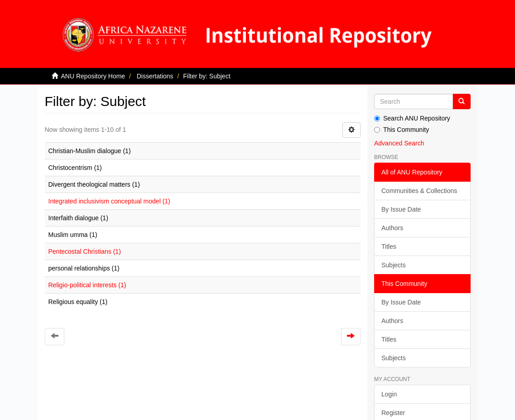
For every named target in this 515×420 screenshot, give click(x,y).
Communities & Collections (419, 191)
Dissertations (155, 76)
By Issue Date (401, 209)
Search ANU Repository (412, 118)
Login (389, 394)
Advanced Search (399, 143)
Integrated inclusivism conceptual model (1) (109, 201)
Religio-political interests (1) (87, 285)
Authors (392, 228)
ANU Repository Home (93, 76)
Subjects (394, 265)
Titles (389, 246)
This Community (402, 130)
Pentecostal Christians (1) (85, 251)
